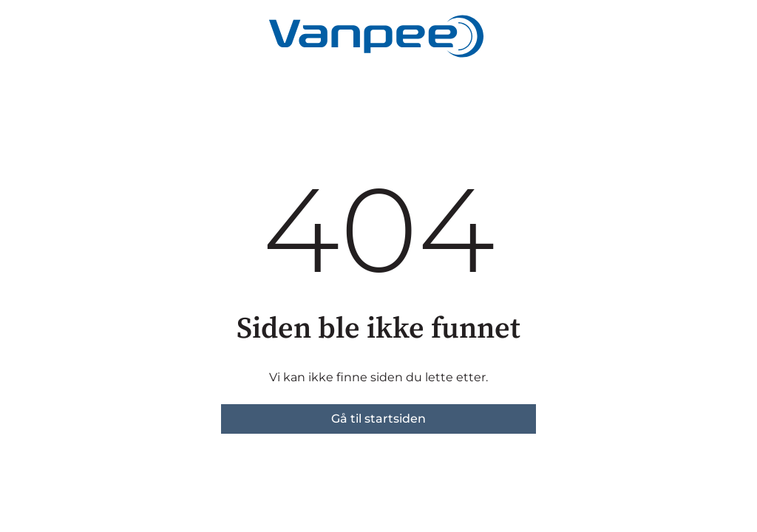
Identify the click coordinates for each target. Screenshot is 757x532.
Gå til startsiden (378, 419)
